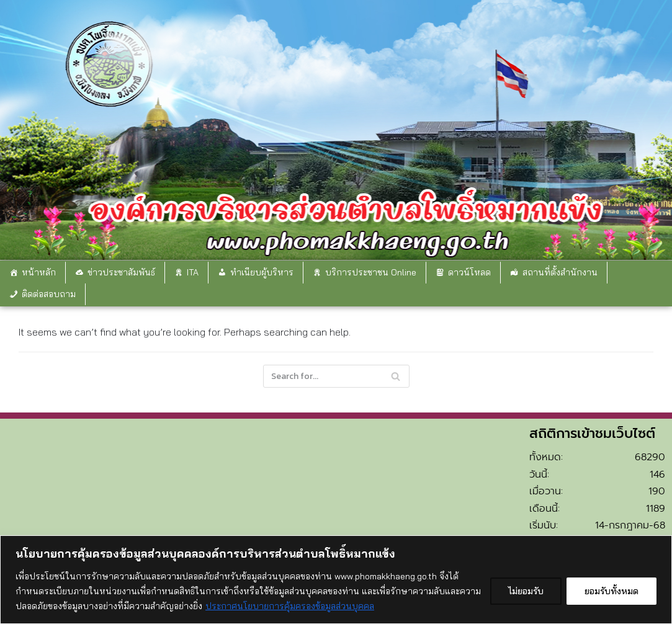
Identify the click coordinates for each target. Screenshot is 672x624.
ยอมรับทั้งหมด (612, 591)
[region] (336, 580)
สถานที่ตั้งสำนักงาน (560, 272)
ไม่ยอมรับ (526, 591)
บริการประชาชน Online (371, 272)
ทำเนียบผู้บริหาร (262, 272)
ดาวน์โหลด (469, 272)
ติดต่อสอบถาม (49, 294)
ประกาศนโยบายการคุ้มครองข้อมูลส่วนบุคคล (290, 606)
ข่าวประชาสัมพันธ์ (121, 272)
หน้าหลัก (39, 272)
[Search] (336, 376)
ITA (193, 272)
